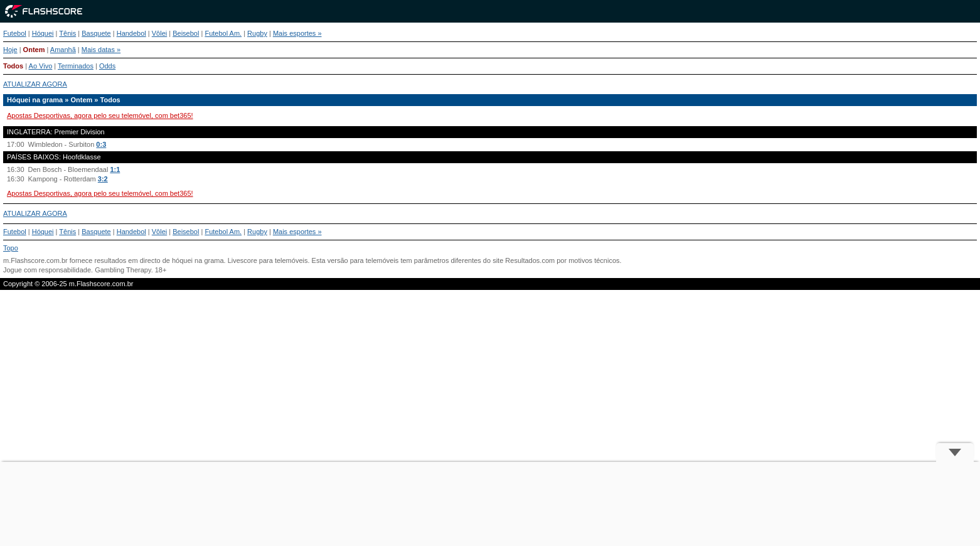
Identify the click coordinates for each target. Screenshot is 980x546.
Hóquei (43, 33)
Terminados (76, 66)
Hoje (10, 50)
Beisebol (186, 33)
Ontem (34, 50)
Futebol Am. (223, 33)
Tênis (67, 33)
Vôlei (159, 33)
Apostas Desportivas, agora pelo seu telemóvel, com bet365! (100, 115)
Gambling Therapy (123, 270)
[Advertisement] (490, 504)
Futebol (15, 33)
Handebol (131, 33)
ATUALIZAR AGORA (35, 84)
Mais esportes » (297, 33)
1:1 (115, 169)
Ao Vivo (41, 66)
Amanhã (63, 50)
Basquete (96, 33)
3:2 (103, 179)
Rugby (257, 33)
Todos (13, 66)
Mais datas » (101, 50)
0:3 (101, 144)
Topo (11, 248)
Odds (107, 66)
